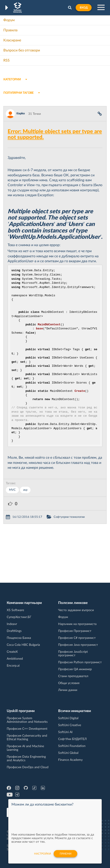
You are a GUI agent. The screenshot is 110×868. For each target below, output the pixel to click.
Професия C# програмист (77, 638)
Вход (84, 8)
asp (25, 490)
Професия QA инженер (75, 669)
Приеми (66, 854)
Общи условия (69, 683)
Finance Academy (70, 760)
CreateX (12, 652)
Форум (9, 20)
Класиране (12, 40)
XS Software (15, 610)
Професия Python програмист (80, 662)
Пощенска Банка (19, 638)
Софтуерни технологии (69, 517)
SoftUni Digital (68, 718)
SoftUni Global (68, 753)
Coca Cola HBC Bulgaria (23, 645)
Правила (10, 30)
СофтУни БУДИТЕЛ (72, 739)
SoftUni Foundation (72, 746)
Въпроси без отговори (22, 50)
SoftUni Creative (70, 725)
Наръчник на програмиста (77, 624)
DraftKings (14, 631)
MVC (12, 490)
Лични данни (68, 690)
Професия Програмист (75, 631)
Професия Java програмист (78, 645)
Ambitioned (15, 659)
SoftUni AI (65, 732)
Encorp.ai (13, 666)
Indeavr (12, 624)
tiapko (21, 114)
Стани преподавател (73, 676)
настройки (43, 854)
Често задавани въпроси (76, 610)
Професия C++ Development (27, 729)
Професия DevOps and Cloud (28, 767)
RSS (7, 60)
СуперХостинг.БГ (19, 617)
